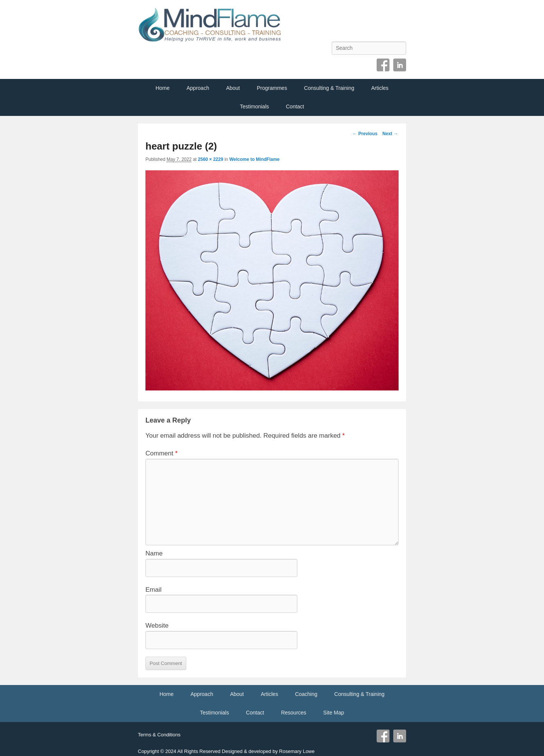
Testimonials (254, 106)
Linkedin (400, 65)
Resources (294, 713)
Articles (380, 88)
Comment (161, 453)
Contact (295, 106)
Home (163, 88)
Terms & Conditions (159, 735)
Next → (390, 134)
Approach (198, 88)
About (233, 88)
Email (154, 590)
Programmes (272, 88)
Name (154, 553)
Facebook (383, 65)
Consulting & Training (329, 88)
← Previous (365, 134)
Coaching (306, 694)
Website (157, 626)
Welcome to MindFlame (254, 159)
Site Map (334, 713)
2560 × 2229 (211, 159)
